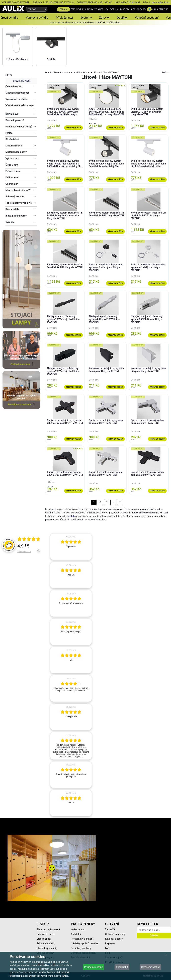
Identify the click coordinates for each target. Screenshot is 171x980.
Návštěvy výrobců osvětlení (85, 943)
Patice (9, 133)
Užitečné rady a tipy (115, 934)
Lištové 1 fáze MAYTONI (105, 73)
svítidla (72, 516)
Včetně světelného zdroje (20, 105)
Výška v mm (12, 158)
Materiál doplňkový (16, 152)
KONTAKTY (141, 9)
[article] (71, 547)
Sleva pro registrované (48, 929)
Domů (48, 73)
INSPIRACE (120, 9)
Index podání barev (16, 216)
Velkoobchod (78, 929)
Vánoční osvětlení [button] (147, 18)
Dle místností (61, 73)
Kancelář (75, 73)
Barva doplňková (15, 120)
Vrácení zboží (44, 939)
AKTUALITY (92, 9)
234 (24, 552)
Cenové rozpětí (14, 86)
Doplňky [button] (122, 18)
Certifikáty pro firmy (81, 948)
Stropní (86, 73)
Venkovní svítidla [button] (37, 18)
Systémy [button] (86, 18)
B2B (84, 9)
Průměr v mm (13, 171)
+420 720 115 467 (131, 3)
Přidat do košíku (73, 128)
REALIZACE (109, 9)
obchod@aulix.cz (161, 3)
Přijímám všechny (94, 967)
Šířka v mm (12, 165)
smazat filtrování (21, 81)
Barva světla (12, 209)
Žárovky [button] (104, 18)
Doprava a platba (46, 934)
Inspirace (110, 943)
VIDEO (101, 9)
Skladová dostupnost (17, 93)
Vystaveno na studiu (17, 99)
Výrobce (10, 222)
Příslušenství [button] (64, 18)
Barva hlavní (12, 114)
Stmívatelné (12, 139)
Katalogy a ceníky (114, 939)
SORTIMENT (76, 9)
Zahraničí (110, 929)
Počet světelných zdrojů (19, 127)
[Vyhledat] (46, 9)
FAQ (128, 9)
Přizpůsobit (122, 967)
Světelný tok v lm (15, 197)
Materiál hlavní (14, 146)
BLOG (133, 9)
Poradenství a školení (82, 939)
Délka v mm (12, 177)
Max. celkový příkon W (18, 190)
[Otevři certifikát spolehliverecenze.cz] (29, 539)
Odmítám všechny (150, 967)
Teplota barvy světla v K (19, 203)
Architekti (76, 934)
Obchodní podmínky (47, 948)
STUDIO (63, 9)
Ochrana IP (12, 184)
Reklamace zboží (46, 943)
